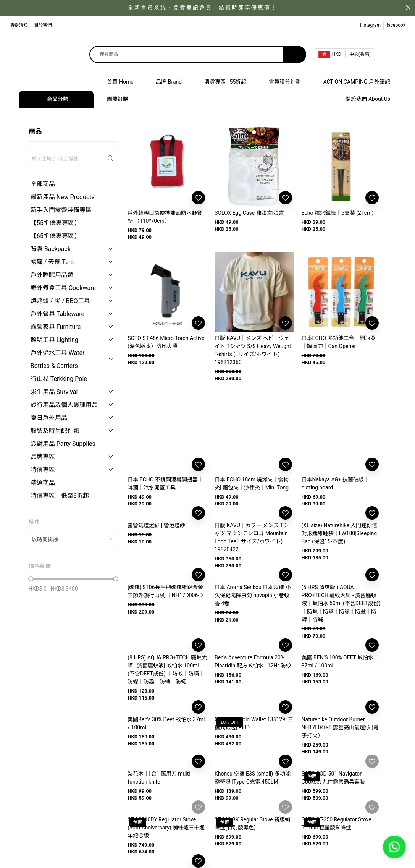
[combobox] (73, 539)
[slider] (31, 579)
